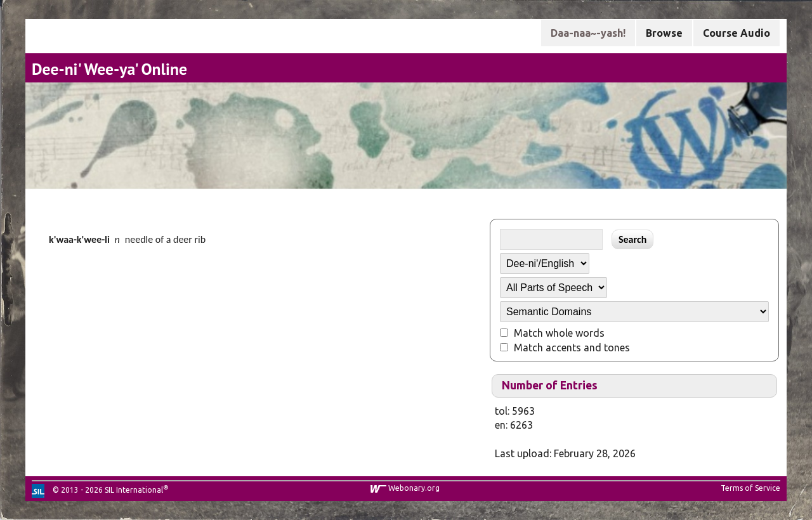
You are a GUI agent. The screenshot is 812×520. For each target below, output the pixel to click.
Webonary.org (414, 488)
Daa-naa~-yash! (588, 33)
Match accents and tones (572, 348)
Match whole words (559, 333)
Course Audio (737, 33)
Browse (664, 33)
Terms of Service (750, 488)
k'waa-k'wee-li (79, 239)
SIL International (134, 490)
